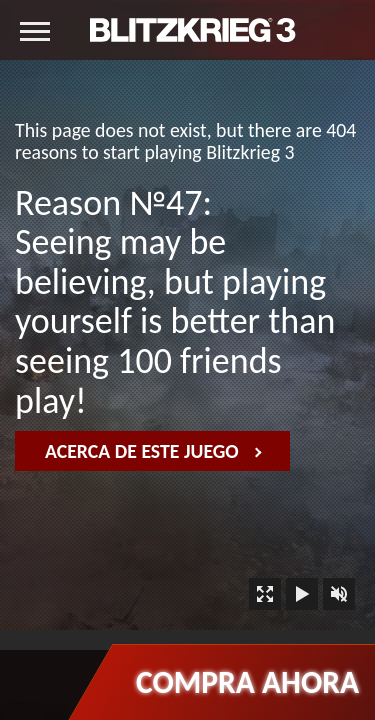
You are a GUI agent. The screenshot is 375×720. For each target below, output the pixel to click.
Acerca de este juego (153, 451)
